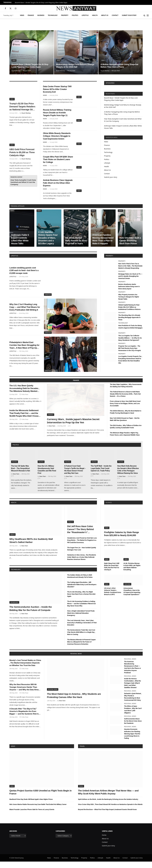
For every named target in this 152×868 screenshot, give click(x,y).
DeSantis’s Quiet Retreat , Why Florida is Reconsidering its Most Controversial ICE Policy (133, 703)
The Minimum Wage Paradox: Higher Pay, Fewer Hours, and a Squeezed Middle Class (125, 440)
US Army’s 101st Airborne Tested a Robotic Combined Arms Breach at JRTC (113, 598)
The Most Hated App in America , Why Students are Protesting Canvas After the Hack (74, 702)
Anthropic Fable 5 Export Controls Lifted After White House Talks (20, 246)
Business (41, 15)
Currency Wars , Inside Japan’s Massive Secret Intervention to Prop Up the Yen (73, 427)
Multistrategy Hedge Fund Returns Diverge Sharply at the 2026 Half (73, 65)
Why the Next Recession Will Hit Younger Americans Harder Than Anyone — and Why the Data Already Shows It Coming (25, 694)
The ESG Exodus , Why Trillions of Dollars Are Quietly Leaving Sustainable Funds (126, 433)
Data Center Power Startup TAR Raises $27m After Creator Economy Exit (57, 90)
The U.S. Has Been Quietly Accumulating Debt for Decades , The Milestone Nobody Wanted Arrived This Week (25, 395)
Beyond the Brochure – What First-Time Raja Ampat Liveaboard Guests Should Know (107, 816)
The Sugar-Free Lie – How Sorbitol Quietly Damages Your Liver (82, 555)
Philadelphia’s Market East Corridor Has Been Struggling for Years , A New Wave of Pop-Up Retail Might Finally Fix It (25, 352)
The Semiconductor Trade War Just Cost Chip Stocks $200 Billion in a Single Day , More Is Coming (81, 639)
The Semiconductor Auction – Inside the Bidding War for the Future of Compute (31, 615)
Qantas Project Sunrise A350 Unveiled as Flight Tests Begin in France (41, 798)
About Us (105, 15)
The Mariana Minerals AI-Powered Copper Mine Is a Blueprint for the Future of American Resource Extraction (81, 648)
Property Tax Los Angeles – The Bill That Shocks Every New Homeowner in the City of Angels (130, 355)
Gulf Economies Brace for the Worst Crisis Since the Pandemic (133, 727)
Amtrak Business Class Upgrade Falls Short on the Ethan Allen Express (57, 189)
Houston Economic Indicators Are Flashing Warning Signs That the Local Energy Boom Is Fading (132, 740)
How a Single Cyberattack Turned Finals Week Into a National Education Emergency (81, 620)
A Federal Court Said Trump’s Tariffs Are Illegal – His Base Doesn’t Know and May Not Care (75, 476)
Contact (115, 15)
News (22, 15)
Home (104, 841)
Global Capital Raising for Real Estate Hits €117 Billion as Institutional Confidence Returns (129, 314)
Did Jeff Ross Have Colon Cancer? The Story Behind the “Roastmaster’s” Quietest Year (80, 536)
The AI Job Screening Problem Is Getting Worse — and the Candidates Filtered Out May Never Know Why (81, 610)
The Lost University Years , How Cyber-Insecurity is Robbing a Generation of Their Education (82, 629)
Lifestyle (85, 15)
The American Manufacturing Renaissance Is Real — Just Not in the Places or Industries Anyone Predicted (133, 673)
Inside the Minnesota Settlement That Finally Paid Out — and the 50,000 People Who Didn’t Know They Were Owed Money (25, 422)
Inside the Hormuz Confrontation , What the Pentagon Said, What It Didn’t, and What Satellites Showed (133, 689)
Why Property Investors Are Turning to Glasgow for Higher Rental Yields (129, 303)
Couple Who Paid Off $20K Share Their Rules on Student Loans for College (57, 164)
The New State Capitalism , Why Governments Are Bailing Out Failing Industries (126, 392)
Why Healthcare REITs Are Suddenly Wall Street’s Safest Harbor (31, 547)
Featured (127, 590)
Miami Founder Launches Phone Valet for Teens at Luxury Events (32, 816)
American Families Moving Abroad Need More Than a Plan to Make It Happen (103, 246)
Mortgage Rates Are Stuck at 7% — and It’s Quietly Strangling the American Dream (130, 282)
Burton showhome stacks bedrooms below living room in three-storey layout (129, 293)
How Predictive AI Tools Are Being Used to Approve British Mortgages (130, 333)
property (109, 262)
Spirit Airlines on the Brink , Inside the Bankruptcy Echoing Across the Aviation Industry (108, 806)
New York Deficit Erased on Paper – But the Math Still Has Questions (125, 426)
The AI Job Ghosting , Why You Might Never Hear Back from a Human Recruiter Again (81, 600)
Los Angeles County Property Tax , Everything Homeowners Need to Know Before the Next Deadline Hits (130, 366)
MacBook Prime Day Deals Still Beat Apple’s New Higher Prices (31, 806)
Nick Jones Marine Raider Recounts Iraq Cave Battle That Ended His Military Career (38, 811)
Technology (53, 15)
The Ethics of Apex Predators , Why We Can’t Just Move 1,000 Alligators (133, 716)
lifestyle (15, 262)
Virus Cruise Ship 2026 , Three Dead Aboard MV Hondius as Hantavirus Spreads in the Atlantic (110, 811)
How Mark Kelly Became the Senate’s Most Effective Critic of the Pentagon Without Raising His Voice (128, 476)
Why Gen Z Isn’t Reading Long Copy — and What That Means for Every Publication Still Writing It (25, 314)
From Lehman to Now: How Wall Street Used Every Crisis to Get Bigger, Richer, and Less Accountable (125, 410)
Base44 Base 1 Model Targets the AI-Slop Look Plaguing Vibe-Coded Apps (41, 3)
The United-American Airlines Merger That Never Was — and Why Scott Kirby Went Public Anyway (108, 798)
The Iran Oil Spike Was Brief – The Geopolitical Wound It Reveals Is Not (21, 475)
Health (95, 15)
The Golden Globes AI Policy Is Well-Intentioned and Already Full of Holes (80, 582)
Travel (82, 753)
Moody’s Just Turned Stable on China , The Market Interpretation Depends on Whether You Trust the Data (25, 669)
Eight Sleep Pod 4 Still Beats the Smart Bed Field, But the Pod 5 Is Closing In (112, 573)
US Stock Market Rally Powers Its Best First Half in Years (76, 247)
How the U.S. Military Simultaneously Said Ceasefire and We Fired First (47, 476)
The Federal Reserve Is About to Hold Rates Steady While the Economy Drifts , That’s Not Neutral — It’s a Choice (125, 400)
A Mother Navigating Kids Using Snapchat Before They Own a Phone (119, 65)
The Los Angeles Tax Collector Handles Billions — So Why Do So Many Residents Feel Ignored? (130, 344)
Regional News (53, 696)
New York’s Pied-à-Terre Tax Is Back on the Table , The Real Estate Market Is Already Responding (130, 272)
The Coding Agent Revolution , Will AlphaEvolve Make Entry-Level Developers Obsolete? (82, 591)
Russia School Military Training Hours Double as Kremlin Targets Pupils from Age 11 (58, 115)
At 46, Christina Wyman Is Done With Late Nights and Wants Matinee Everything (132, 573)
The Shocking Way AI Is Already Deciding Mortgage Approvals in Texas (129, 324)
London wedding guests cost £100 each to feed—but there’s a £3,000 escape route (25, 277)
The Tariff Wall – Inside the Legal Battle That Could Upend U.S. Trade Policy (101, 475)
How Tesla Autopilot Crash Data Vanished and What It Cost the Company (23, 182)
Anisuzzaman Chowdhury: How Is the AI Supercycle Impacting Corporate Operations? (132, 598)
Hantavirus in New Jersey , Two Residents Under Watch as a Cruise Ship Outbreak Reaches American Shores (82, 563)
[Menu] (148, 15)
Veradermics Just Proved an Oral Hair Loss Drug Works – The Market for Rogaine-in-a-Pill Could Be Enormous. (82, 547)
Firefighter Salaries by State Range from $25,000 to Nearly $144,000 (122, 540)
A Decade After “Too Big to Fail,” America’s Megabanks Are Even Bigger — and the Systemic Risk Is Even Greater (24, 718)
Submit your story (129, 15)
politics (16, 451)
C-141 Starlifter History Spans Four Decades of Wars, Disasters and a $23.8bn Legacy (48, 244)
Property (65, 15)
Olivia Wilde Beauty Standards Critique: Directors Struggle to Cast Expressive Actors (57, 139)
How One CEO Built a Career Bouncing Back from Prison (130, 247)
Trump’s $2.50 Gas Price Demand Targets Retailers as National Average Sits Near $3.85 (22, 107)
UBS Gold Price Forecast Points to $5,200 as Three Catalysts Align (22, 152)
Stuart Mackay (16, 71)
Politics (75, 15)
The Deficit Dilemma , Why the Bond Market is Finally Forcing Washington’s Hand (126, 418)
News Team (52, 432)
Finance (31, 15)
